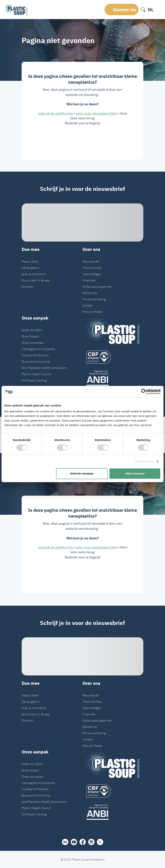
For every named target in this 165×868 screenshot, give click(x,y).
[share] (65, 842)
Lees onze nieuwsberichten (97, 113)
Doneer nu (125, 9)
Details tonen (144, 461)
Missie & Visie (92, 268)
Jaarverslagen (92, 274)
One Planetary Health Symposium (44, 368)
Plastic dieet (30, 261)
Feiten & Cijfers (32, 330)
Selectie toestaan (82, 473)
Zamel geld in (31, 268)
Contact (88, 305)
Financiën (89, 280)
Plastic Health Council (36, 374)
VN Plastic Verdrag (34, 380)
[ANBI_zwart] (113, 378)
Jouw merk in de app (36, 280)
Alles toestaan (135, 473)
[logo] (113, 357)
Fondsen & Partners (35, 355)
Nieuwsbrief (91, 261)
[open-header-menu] (159, 10)
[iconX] (100, 842)
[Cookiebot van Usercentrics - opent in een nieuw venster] (144, 392)
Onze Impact (30, 336)
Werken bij (90, 293)
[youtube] (74, 842)
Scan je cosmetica (34, 274)
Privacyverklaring (94, 299)
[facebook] (83, 842)
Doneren (28, 287)
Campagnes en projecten (38, 349)
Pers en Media (92, 312)
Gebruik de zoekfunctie (55, 113)
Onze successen (33, 343)
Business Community (36, 361)
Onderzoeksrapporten (97, 287)
